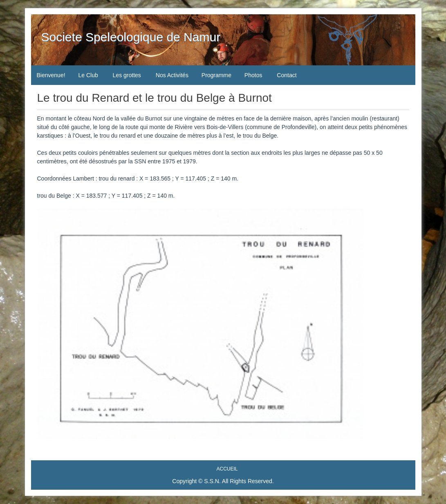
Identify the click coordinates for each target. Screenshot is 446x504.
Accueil (227, 469)
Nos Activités (172, 75)
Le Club (88, 75)
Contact (287, 75)
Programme (216, 75)
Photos (253, 75)
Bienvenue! (51, 75)
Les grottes (127, 75)
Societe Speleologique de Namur (131, 37)
